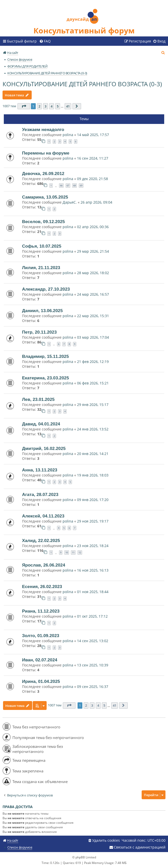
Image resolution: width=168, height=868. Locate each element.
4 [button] (52, 106)
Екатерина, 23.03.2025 (45, 378)
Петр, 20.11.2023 (39, 332)
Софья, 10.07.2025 (42, 246)
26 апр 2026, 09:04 (96, 202)
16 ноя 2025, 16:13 (93, 570)
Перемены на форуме (46, 153)
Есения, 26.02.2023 (42, 587)
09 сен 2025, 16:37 (93, 687)
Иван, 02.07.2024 (40, 660)
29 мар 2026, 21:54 (93, 251)
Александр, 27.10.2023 (46, 289)
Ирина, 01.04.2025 (41, 681)
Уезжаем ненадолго (43, 129)
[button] (24, 106)
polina (68, 135)
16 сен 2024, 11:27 (93, 158)
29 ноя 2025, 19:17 (93, 521)
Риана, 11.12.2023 (41, 611)
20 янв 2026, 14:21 (93, 454)
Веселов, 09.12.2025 (43, 222)
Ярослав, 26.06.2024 (44, 565)
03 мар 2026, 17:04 (93, 337)
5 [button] (58, 106)
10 (67, 552)
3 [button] (45, 106)
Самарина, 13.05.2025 (45, 197)
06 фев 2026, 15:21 (93, 383)
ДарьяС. (70, 202)
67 (68, 186)
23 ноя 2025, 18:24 (93, 546)
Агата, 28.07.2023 (40, 494)
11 (73, 552)
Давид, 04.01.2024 (41, 424)
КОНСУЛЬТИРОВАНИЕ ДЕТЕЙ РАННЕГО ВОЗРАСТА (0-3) (82, 84)
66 (61, 186)
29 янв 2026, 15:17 (93, 405)
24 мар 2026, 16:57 (93, 294)
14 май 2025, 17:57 (93, 135)
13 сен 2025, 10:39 (93, 665)
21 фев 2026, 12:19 (93, 362)
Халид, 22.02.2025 (41, 540)
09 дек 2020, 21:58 (92, 179)
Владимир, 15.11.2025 (45, 356)
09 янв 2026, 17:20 (93, 500)
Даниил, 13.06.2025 (42, 311)
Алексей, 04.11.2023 (43, 516)
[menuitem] (45, 41)
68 (74, 186)
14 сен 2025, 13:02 (93, 641)
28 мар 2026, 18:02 (93, 273)
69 (81, 186)
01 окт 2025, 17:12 (92, 616)
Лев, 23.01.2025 (38, 399)
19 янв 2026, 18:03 (93, 475)
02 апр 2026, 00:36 (93, 227)
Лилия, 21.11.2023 (41, 268)
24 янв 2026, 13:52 (93, 429)
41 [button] (68, 106)
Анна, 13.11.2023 (40, 470)
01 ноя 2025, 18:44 (93, 592)
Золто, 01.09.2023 (41, 636)
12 (80, 552)
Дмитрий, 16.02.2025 (44, 448)
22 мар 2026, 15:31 (93, 316)
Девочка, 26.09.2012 (43, 173)
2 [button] (39, 106)
